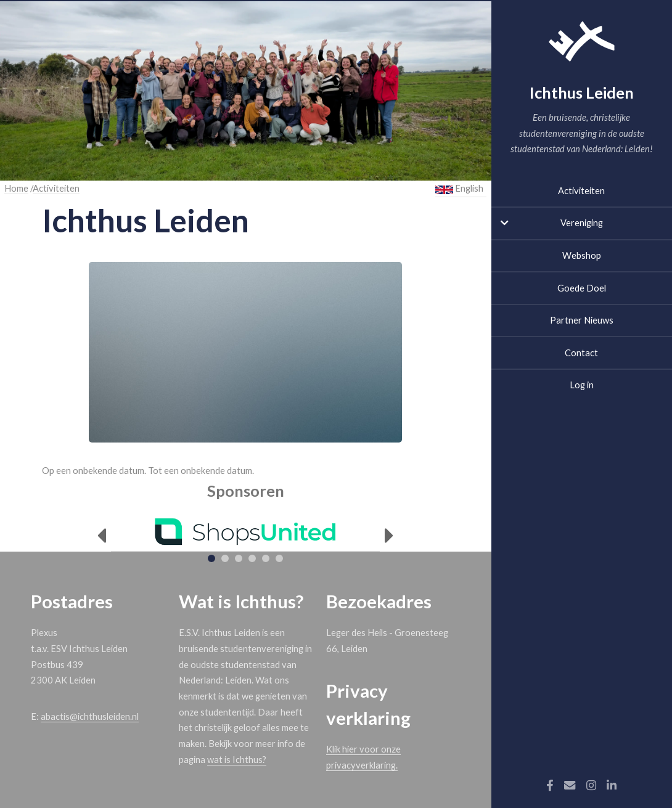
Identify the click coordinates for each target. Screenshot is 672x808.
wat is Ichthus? (237, 760)
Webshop (582, 255)
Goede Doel (582, 288)
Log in (582, 385)
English (459, 189)
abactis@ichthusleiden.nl (90, 716)
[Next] (389, 536)
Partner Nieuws (582, 320)
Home (16, 188)
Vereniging (582, 223)
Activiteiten (581, 191)
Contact (581, 353)
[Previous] (101, 536)
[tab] (211, 558)
